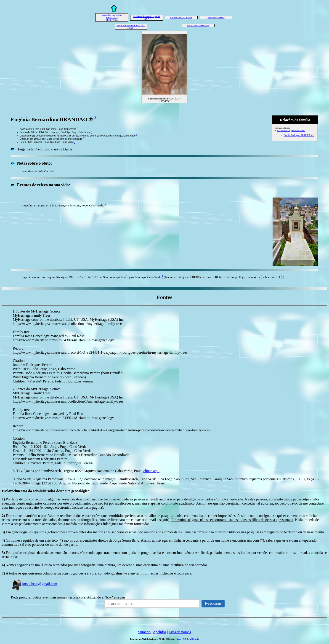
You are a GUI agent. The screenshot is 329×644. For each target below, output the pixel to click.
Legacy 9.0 (181, 639)
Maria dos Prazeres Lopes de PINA (147, 18)
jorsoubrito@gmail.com (34, 584)
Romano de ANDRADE (181, 17)
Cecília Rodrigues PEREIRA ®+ (299, 135)
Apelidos (159, 632)
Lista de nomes (180, 632)
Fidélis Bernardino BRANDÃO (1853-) (131, 27)
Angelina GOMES (216, 17)
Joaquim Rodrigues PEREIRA (291, 130)
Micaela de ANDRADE (198, 25)
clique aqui (151, 471)
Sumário (144, 632)
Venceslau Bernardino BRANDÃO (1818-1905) (112, 17)
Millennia (194, 639)
